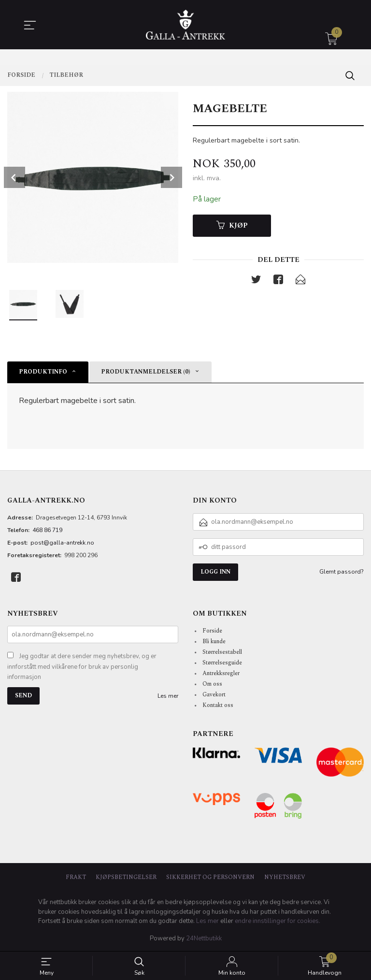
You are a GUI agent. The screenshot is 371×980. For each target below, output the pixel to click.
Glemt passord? (342, 572)
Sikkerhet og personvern (210, 878)
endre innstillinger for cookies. (278, 921)
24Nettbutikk (204, 938)
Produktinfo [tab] (43, 372)
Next (171, 177)
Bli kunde (214, 641)
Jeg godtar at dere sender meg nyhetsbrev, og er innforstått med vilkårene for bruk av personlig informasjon (82, 667)
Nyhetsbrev (285, 878)
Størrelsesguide (222, 663)
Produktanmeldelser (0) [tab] (146, 372)
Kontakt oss (218, 705)
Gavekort (214, 695)
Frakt (76, 878)
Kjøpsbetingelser (126, 878)
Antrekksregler (221, 673)
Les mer (168, 696)
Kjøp (232, 226)
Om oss (212, 684)
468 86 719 (47, 530)
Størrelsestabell (222, 652)
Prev (14, 177)
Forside (212, 631)
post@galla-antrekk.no (62, 543)
